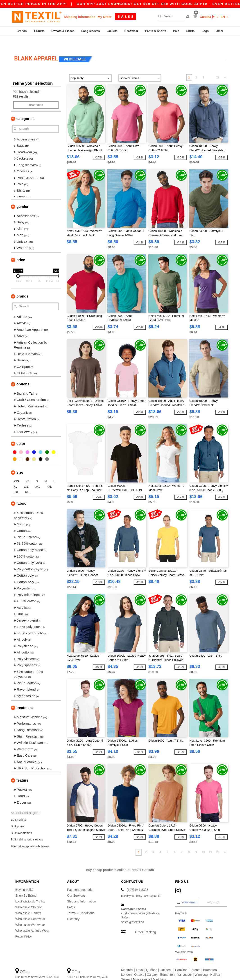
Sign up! (213, 891)
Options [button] (23, 373)
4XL (49, 476)
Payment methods (80, 879)
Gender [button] (22, 196)
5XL (16, 481)
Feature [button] (22, 770)
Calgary (152, 964)
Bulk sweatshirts (21, 822)
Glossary (73, 908)
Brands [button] (22, 286)
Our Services (76, 884)
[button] (188, 17)
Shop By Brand (26, 884)
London (126, 964)
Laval (140, 959)
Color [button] (21, 433)
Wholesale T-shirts (28, 902)
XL (15, 476)
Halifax (215, 964)
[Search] (170, 16)
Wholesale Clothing (29, 896)
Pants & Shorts (156, 31)
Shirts (190, 31)
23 (218, 67)
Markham (159, 968)
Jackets (112, 31)
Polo (176, 31)
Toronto (195, 959)
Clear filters (36, 94)
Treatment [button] (25, 697)
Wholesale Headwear (30, 908)
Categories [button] (25, 108)
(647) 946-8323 (138, 879)
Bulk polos (18, 815)
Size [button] (20, 462)
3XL (38, 476)
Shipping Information (80, 17)
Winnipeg (201, 964)
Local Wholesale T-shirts (32, 890)
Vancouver (185, 964)
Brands (22, 31)
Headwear (131, 31)
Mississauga (142, 968)
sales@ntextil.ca (133, 911)
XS (27, 471)
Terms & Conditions (81, 902)
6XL (28, 481)
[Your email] (187, 891)
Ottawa (139, 964)
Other (220, 31)
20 (211, 841)
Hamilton (181, 959)
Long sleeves (91, 31)
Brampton (210, 959)
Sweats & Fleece (63, 31)
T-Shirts (39, 31)
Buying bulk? (24, 879)
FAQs (71, 896)
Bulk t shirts (18, 809)
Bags (205, 31)
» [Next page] (225, 67)
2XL (26, 476)
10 (203, 841)
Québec (152, 959)
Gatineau (166, 959)
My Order (105, 17)
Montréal (127, 959)
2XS (16, 471)
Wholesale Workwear (30, 914)
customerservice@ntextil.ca (140, 902)
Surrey (126, 968)
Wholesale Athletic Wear (32, 920)
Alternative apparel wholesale (30, 835)
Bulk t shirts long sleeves (27, 829)
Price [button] (21, 249)
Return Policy (25, 925)
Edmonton (168, 964)
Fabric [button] (21, 493)
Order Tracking (146, 921)
